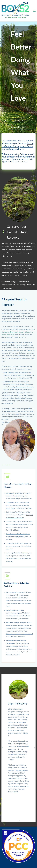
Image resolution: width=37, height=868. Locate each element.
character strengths (13, 496)
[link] (18, 420)
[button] (3, 748)
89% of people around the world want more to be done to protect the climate (18, 332)
